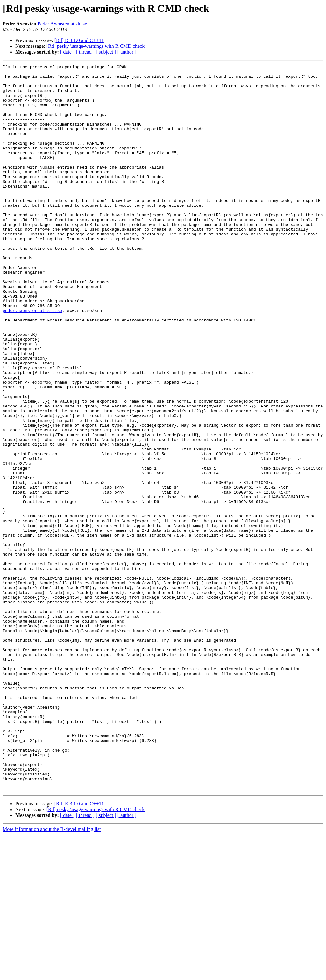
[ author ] (127, 52)
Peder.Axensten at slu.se (62, 24)
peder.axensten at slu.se (32, 360)
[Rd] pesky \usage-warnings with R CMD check (96, 46)
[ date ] (67, 52)
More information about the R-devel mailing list (52, 974)
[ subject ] (106, 52)
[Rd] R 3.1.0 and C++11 (79, 40)
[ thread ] (85, 52)
